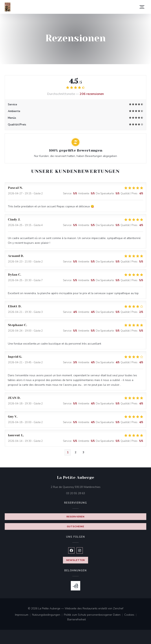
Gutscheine (75, 526)
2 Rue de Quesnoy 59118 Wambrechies (92, 487)
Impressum (23, 615)
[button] (142, 7)
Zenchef (118, 608)
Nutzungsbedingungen (48, 615)
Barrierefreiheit (76, 620)
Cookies (131, 615)
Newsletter (75, 560)
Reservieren (75, 517)
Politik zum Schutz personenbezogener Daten (94, 615)
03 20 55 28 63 (75, 493)
